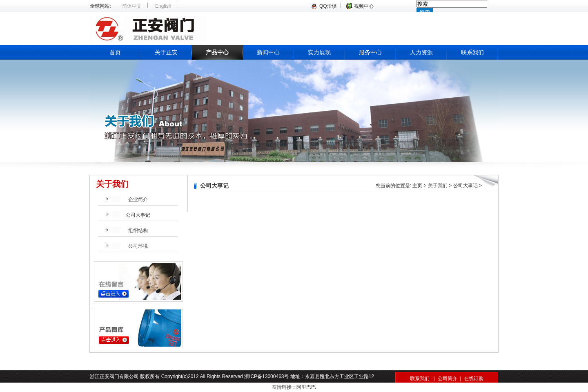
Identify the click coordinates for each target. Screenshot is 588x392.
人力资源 (421, 52)
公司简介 (448, 379)
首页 (115, 52)
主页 (417, 186)
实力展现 (319, 52)
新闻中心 (268, 52)
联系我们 (472, 52)
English (163, 6)
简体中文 (132, 6)
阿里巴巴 (306, 387)
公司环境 (138, 246)
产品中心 (217, 52)
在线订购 (474, 379)
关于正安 (166, 52)
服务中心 (370, 52)
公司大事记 (138, 215)
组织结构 (138, 231)
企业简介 (138, 199)
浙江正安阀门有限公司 (218, 29)
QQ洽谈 (328, 6)
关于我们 (438, 186)
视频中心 (364, 6)
